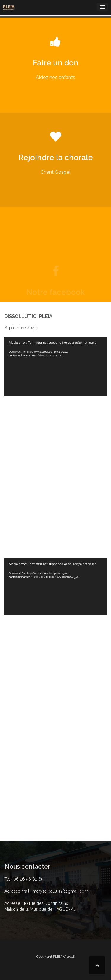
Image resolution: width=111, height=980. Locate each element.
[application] (55, 366)
